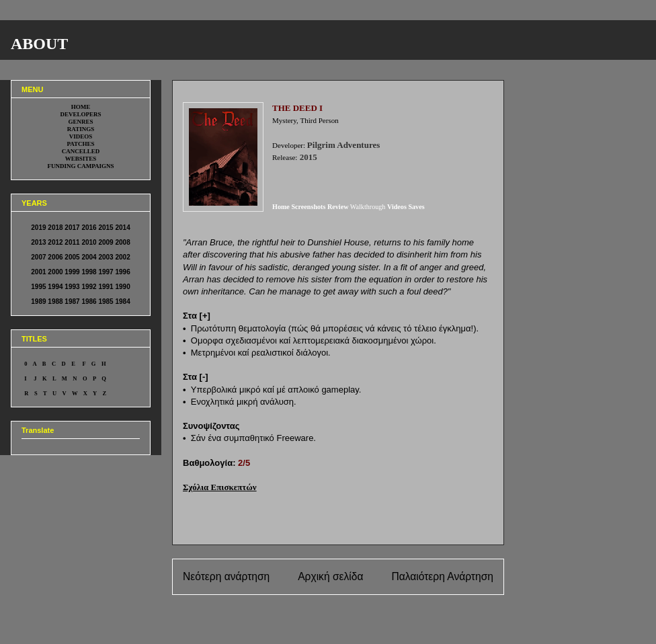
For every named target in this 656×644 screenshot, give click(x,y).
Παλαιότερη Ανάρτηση (442, 576)
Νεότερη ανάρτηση (226, 576)
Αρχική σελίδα (330, 576)
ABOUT (39, 44)
